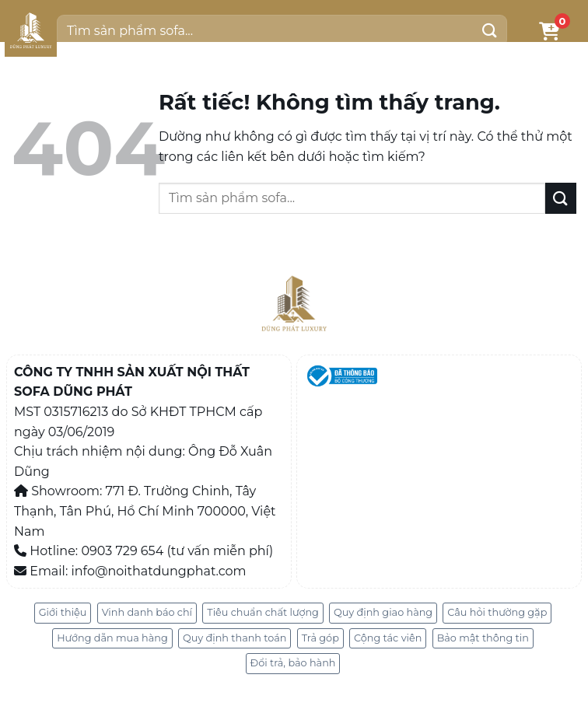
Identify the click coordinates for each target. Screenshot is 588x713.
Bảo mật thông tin (483, 638)
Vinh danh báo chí (147, 612)
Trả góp (320, 638)
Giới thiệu (63, 612)
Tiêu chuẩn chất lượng (263, 612)
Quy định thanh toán (235, 638)
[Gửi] (489, 31)
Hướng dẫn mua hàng (112, 638)
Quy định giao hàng (383, 612)
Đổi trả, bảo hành (293, 663)
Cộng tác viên (388, 638)
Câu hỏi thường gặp (497, 612)
